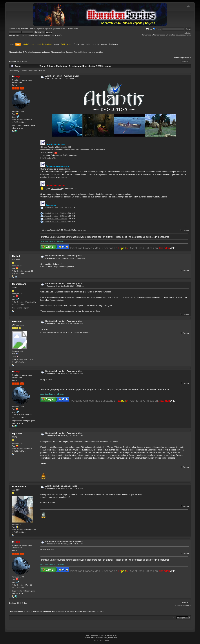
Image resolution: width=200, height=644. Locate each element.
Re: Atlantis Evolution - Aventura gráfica (64, 541)
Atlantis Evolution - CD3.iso (55, 219)
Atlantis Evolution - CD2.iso (55, 216)
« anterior (178, 58)
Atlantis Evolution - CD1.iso (55, 213)
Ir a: (175, 618)
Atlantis (67, 169)
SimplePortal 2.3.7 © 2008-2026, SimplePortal (101, 638)
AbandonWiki (50, 158)
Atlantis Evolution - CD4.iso (55, 221)
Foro (149, 29)
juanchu (19, 434)
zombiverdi (20, 487)
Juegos (157, 29)
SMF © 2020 (100, 636)
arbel (17, 256)
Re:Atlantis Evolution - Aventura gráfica (64, 256)
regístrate (48, 29)
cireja (17, 76)
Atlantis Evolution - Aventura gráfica (62, 76)
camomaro (20, 284)
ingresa (40, 29)
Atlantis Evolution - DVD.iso (55, 208)
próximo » (186, 58)
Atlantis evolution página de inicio (61, 486)
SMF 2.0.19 (90, 636)
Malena (18, 321)
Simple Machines (111, 636)
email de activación (71, 29)
